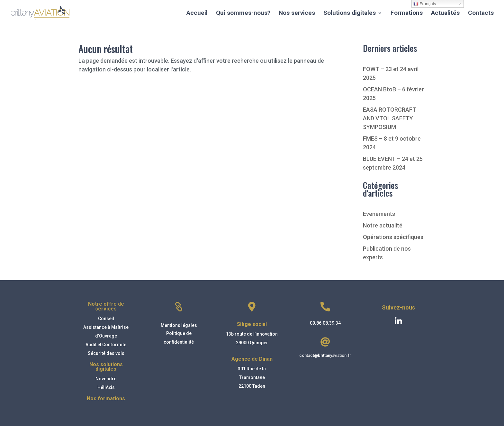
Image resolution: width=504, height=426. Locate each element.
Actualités (445, 14)
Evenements (379, 214)
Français (425, 4)
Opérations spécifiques (393, 237)
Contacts (481, 14)
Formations (407, 14)
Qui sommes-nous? (243, 14)
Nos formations (106, 398)
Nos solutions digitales (106, 367)
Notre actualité (383, 225)
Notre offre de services (106, 306)
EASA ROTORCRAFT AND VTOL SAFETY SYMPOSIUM (390, 118)
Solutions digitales (350, 14)
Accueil (197, 14)
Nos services (297, 14)
